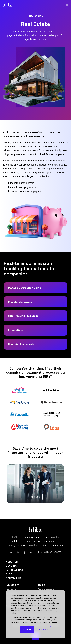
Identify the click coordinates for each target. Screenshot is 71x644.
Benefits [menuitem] (11, 566)
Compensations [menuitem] (46, 589)
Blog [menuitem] (9, 574)
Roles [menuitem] (41, 585)
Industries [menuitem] (13, 585)
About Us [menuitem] (12, 562)
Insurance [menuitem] (11, 589)
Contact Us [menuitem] (13, 578)
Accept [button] (27, 630)
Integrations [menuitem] (14, 570)
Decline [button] (44, 630)
